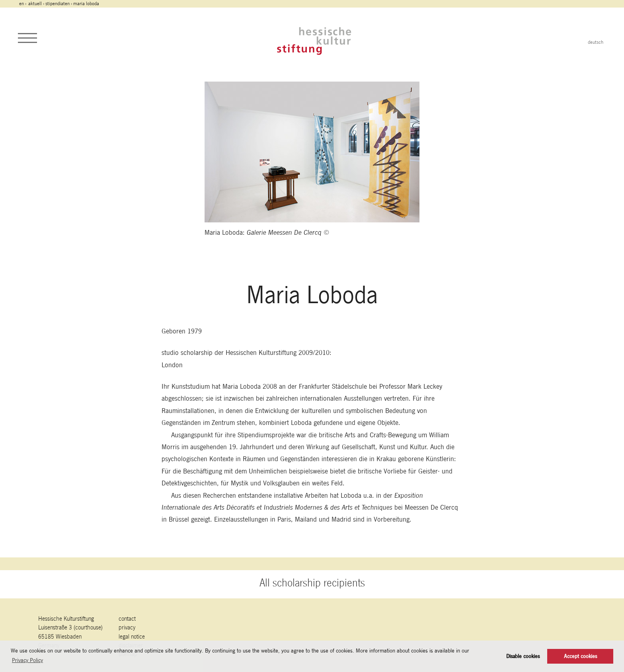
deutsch (596, 42)
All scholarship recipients (312, 583)
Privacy (127, 627)
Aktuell (35, 4)
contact (127, 618)
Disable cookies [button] (523, 656)
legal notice (132, 636)
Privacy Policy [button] (27, 660)
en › (23, 4)
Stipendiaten (58, 4)
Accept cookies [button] (580, 656)
